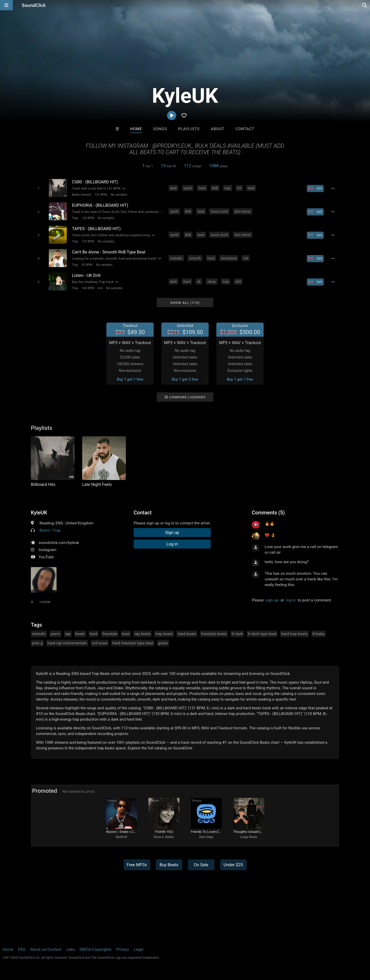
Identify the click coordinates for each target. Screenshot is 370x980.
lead (251, 188)
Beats (45, 530)
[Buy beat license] (315, 189)
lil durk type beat (262, 634)
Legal (139, 949)
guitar (163, 643)
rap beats (143, 634)
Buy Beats (169, 865)
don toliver (243, 211)
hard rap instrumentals (67, 643)
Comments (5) (268, 513)
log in (291, 600)
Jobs (70, 949)
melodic (176, 258)
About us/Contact (46, 949)
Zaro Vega (206, 837)
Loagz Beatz (248, 837)
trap (228, 188)
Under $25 (233, 865)
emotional (229, 258)
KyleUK (39, 513)
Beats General (81, 195)
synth (188, 188)
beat (126, 634)
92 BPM (87, 265)
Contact (245, 129)
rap (68, 634)
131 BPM (101, 195)
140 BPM (88, 288)
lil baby (319, 634)
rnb (246, 258)
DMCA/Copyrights (96, 949)
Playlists (189, 129)
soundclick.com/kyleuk (59, 543)
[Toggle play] (38, 188)
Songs (160, 129)
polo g (37, 643)
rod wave (100, 643)
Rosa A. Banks (164, 837)
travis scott (219, 211)
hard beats (187, 634)
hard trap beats (294, 634)
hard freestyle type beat (133, 643)
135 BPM (88, 218)
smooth (195, 258)
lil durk (237, 634)
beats (80, 634)
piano (55, 634)
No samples (119, 195)
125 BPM (88, 241)
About (218, 129)
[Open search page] (365, 5)
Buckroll (122, 837)
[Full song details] (333, 189)
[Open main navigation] (6, 5)
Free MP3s (137, 865)
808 (215, 188)
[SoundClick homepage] (34, 5)
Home (136, 129)
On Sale (201, 865)
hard (202, 188)
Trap (75, 218)
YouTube (46, 557)
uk (199, 281)
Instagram (47, 550)
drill (238, 281)
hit (239, 188)
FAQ (22, 949)
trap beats (164, 634)
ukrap (212, 281)
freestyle (110, 634)
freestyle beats (214, 634)
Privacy (123, 949)
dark (173, 188)
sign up (272, 600)
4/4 (100, 288)
